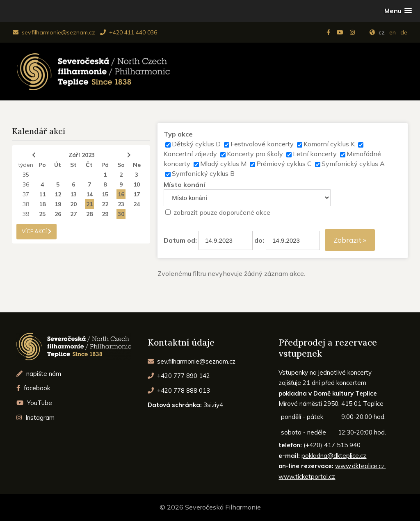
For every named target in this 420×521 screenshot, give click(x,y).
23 (121, 204)
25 (42, 214)
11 (42, 194)
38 (26, 204)
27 (73, 214)
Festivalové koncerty (262, 144)
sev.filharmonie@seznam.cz (54, 32)
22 (105, 204)
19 (58, 204)
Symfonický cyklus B (203, 173)
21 (89, 204)
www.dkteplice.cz (360, 466)
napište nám (39, 374)
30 (121, 214)
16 (121, 194)
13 (73, 194)
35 (26, 175)
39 (26, 214)
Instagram (35, 417)
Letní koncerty (315, 154)
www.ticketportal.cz (307, 477)
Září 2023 (82, 155)
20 (73, 204)
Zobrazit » (350, 240)
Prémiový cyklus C (284, 164)
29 (105, 214)
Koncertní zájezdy (190, 154)
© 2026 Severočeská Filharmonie (210, 507)
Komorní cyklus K (329, 144)
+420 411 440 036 (129, 32)
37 (26, 194)
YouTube (34, 403)
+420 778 (179, 390)
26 (58, 214)
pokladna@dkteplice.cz (334, 456)
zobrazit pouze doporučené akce (222, 212)
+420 (179, 376)
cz (382, 32)
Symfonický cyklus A (353, 164)
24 (137, 204)
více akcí (37, 231)
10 (137, 184)
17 (137, 194)
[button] (398, 11)
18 (42, 204)
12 (58, 194)
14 (89, 194)
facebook (33, 388)
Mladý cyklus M (223, 164)
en (393, 32)
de (404, 32)
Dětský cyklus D (196, 144)
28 (89, 214)
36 (26, 184)
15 (105, 194)
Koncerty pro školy (255, 154)
